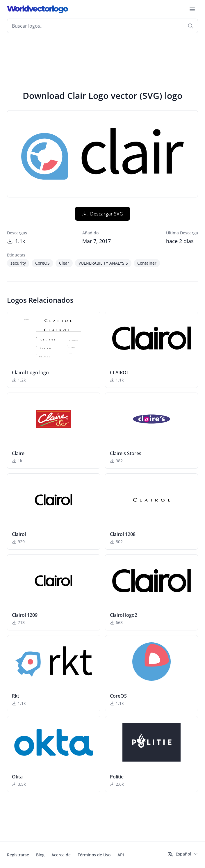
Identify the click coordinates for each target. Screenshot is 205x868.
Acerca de (61, 855)
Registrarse (18, 855)
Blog (40, 855)
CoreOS (42, 263)
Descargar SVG (102, 214)
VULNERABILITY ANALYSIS (103, 263)
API (121, 855)
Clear (64, 263)
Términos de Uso (94, 855)
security (18, 263)
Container (147, 263)
